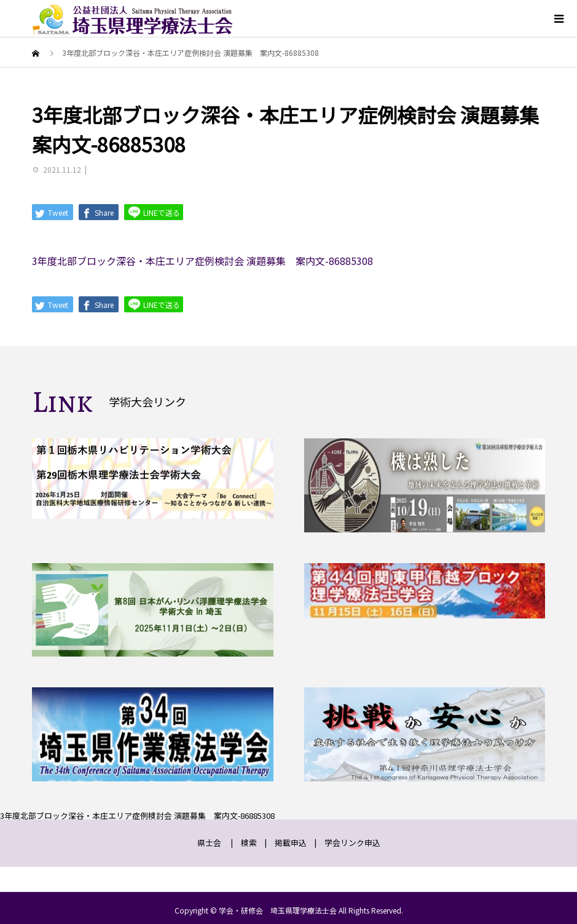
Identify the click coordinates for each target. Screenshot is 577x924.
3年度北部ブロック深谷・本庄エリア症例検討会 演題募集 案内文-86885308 (202, 261)
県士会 (209, 843)
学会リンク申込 (352, 843)
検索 (249, 843)
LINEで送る (154, 212)
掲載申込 (291, 843)
